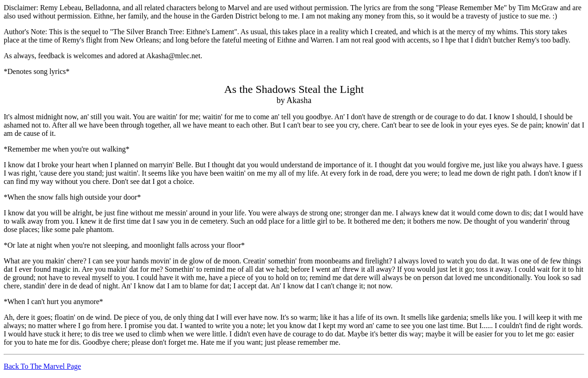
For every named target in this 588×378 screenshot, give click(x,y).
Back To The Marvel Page (42, 366)
